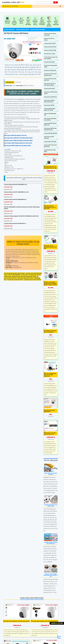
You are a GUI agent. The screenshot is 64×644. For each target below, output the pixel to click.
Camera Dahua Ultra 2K (50, 47)
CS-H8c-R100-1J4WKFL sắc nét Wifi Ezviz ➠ (45, 621)
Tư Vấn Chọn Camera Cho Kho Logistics (51, 58)
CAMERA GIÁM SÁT (13, 2)
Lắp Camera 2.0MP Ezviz (50, 97)
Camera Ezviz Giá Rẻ (49, 89)
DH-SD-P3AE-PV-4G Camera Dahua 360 (51, 167)
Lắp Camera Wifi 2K (49, 105)
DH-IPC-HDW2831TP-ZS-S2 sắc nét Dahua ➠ (51, 375)
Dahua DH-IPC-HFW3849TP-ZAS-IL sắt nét (50, 207)
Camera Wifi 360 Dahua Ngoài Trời (50, 124)
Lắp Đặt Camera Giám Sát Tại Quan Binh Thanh (24, 276)
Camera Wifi (24, 275)
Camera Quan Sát (9, 29)
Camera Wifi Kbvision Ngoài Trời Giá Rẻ (50, 109)
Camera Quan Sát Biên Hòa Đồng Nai (51, 543)
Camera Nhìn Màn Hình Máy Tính (50, 79)
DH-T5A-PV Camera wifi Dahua (16, 33)
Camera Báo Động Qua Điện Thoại (51, 505)
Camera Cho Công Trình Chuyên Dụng (50, 75)
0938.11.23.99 (57, 623)
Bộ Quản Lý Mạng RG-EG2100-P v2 (50, 434)
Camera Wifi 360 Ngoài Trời (50, 114)
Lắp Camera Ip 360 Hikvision (49, 137)
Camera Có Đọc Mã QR (50, 50)
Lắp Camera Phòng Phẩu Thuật (51, 66)
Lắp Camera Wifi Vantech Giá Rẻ (51, 93)
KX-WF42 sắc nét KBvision (50, 411)
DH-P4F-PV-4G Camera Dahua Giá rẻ (51, 247)
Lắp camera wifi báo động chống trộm (49, 101)
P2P (9, 149)
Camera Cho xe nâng (50, 54)
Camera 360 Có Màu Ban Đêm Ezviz (51, 146)
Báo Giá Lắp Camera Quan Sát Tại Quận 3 (15, 273)
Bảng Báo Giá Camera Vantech (51, 474)
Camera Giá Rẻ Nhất (49, 62)
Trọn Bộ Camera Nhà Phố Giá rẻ (15, 280)
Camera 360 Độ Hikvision (51, 133)
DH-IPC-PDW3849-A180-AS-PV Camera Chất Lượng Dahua (51, 283)
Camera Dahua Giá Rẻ (22, 29)
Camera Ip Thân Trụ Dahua (49, 39)
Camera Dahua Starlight (38, 29)
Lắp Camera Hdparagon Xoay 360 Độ (50, 119)
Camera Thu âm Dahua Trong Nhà (50, 34)
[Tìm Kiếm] (45, 2)
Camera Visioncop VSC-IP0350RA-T (51, 331)
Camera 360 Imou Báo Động (50, 151)
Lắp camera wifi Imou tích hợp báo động (50, 84)
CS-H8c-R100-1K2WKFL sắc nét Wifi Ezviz (17, 621)
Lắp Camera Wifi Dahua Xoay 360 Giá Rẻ (50, 129)
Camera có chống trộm (50, 70)
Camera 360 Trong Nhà (50, 142)
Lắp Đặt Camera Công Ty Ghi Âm (33, 280)
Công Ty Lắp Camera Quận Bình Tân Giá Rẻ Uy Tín (51, 575)
